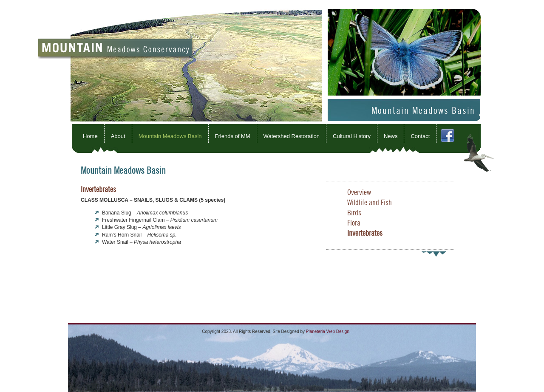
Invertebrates (365, 233)
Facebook (458, 141)
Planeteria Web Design (328, 331)
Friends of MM (233, 136)
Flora (354, 223)
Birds (354, 213)
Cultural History (352, 136)
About (118, 136)
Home (90, 136)
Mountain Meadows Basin (170, 136)
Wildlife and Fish (370, 203)
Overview (359, 193)
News (391, 136)
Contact (420, 136)
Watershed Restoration (292, 136)
